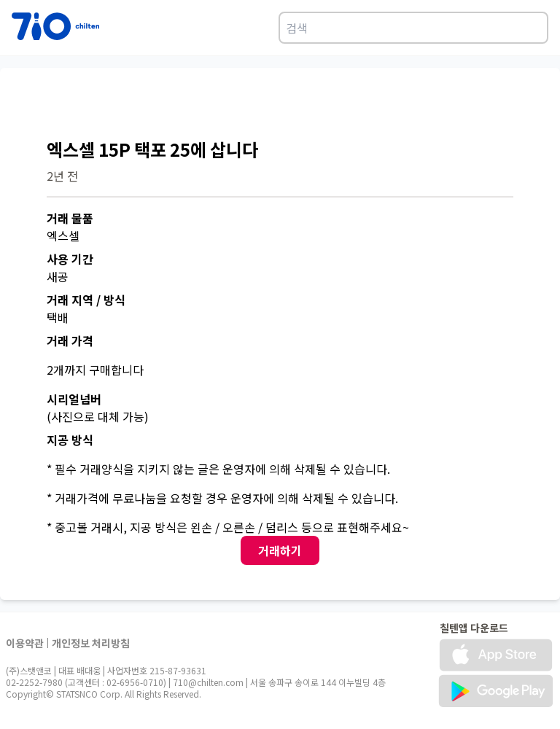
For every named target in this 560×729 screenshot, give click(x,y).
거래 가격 (70, 340)
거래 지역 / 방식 (86, 300)
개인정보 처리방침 (91, 643)
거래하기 (280, 550)
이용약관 (25, 643)
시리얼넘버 (74, 399)
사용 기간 (70, 259)
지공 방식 (70, 440)
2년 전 (62, 176)
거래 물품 (70, 218)
